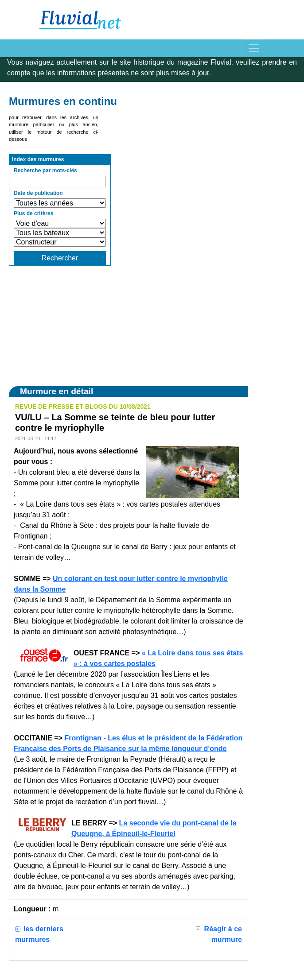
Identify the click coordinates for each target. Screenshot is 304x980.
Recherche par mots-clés (45, 170)
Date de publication (38, 193)
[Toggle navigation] (254, 48)
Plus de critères (33, 213)
